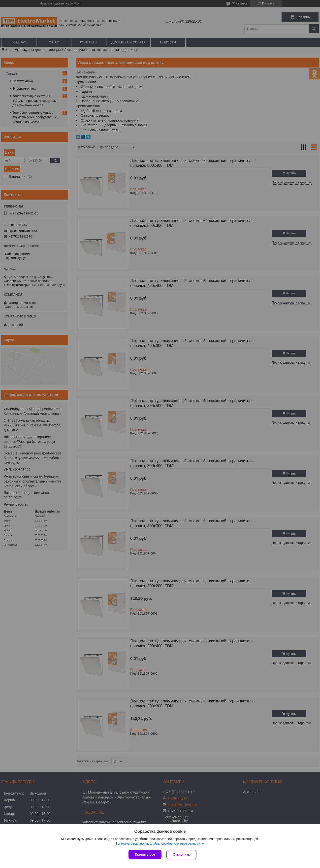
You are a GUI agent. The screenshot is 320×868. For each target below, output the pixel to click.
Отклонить (181, 854)
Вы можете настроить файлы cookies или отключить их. (158, 844)
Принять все (145, 854)
